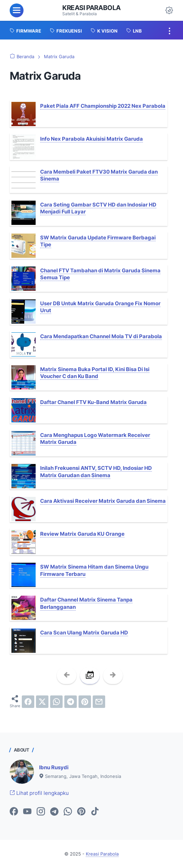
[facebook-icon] (14, 812)
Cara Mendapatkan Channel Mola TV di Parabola (101, 336)
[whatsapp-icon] (68, 812)
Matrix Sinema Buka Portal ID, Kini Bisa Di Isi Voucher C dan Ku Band (95, 373)
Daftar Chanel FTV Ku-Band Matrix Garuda (93, 402)
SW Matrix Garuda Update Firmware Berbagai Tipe (98, 241)
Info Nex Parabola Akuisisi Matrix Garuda (91, 139)
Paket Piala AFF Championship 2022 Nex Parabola (103, 106)
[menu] (17, 10)
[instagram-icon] (41, 812)
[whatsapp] (56, 702)
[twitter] (42, 702)
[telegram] (71, 702)
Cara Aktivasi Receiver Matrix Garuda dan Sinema (103, 501)
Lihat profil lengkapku (39, 793)
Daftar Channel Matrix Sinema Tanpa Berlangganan (86, 603)
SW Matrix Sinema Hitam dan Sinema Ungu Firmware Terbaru (94, 570)
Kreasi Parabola (91, 8)
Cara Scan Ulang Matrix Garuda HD (84, 633)
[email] (99, 702)
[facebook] (28, 702)
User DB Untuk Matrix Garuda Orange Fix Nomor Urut (100, 307)
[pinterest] (85, 702)
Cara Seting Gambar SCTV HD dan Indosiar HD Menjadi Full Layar (98, 208)
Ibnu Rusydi (54, 767)
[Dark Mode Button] (169, 10)
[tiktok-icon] (95, 812)
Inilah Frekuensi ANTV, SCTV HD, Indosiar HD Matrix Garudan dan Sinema (96, 471)
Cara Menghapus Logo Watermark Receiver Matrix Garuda (95, 439)
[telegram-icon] (54, 812)
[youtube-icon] (27, 812)
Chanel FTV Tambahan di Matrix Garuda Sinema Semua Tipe (100, 274)
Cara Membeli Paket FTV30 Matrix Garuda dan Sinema (99, 175)
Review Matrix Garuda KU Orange (82, 534)
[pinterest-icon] (81, 812)
